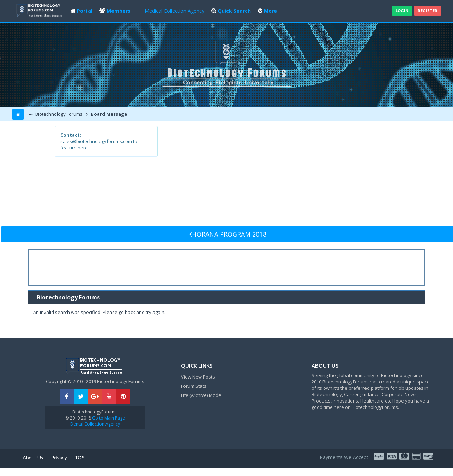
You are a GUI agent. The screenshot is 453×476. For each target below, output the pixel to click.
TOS (80, 457)
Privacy (59, 457)
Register (428, 10)
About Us (33, 457)
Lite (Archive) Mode (201, 395)
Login (402, 10)
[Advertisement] (278, 175)
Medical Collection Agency (174, 11)
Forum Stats (194, 386)
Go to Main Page (108, 418)
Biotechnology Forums (58, 114)
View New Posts (198, 377)
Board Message (108, 114)
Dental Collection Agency (95, 424)
